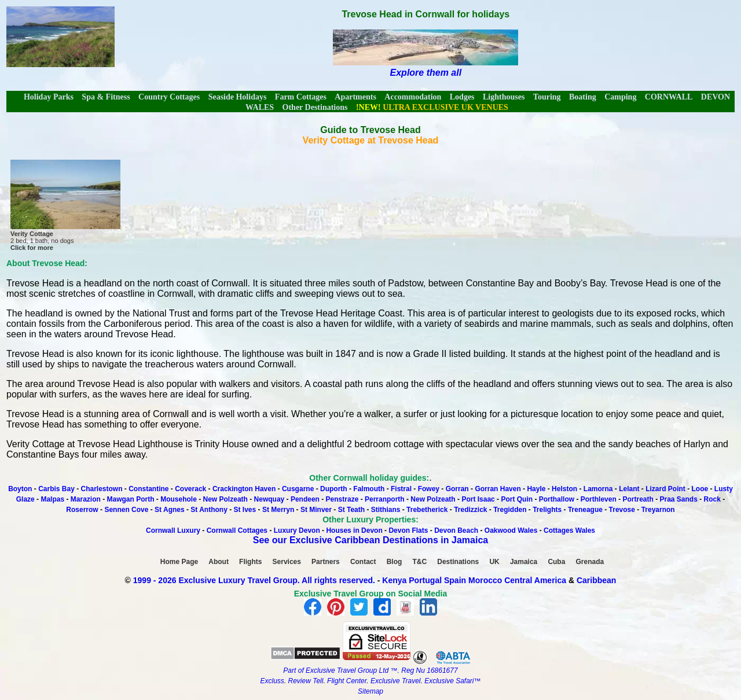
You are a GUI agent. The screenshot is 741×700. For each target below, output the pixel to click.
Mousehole (179, 499)
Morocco (485, 580)
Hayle (536, 489)
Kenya (394, 580)
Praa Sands (678, 499)
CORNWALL (669, 97)
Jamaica (524, 562)
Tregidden (510, 510)
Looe (700, 489)
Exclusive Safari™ (452, 681)
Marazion (86, 499)
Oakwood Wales (511, 530)
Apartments (355, 97)
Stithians (386, 510)
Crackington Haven (244, 489)
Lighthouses (504, 97)
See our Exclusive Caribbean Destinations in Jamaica (370, 540)
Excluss (272, 681)
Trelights (547, 510)
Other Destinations (315, 107)
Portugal (426, 580)
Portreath (638, 499)
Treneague (585, 510)
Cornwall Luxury (173, 530)
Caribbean (596, 580)
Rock (712, 499)
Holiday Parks (49, 97)
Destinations (458, 562)
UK (494, 562)
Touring (547, 97)
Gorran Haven (498, 489)
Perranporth (385, 499)
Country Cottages (169, 97)
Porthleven (599, 499)
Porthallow (557, 499)
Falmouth (369, 489)
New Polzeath (225, 499)
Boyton (20, 489)
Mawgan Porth (131, 499)
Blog (395, 562)
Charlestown (102, 489)
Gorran (457, 489)
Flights (250, 562)
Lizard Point (665, 489)
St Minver (316, 510)
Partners (326, 562)
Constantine (150, 489)
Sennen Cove (126, 510)
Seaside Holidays (238, 97)
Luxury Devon (297, 530)
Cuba (556, 562)
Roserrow (82, 510)
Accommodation (413, 97)
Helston (564, 489)
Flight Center (347, 681)
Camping (620, 97)
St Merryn (278, 510)
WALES (260, 107)
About (219, 562)
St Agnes (170, 510)
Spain (455, 580)
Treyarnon (658, 510)
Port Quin (517, 499)
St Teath (351, 510)
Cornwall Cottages (237, 530)
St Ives (245, 510)
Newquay (269, 499)
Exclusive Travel (395, 681)
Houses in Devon (354, 530)
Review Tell (305, 681)
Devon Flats (408, 530)
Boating (583, 97)
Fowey (429, 489)
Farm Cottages (301, 97)
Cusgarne (298, 489)
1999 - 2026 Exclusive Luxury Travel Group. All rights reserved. (254, 580)
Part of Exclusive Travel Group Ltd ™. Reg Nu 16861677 (370, 670)
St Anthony (209, 510)
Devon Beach (456, 530)
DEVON (716, 97)
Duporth (334, 489)
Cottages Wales (569, 530)
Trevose (622, 510)
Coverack (190, 489)
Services (287, 562)
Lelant (629, 489)
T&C (419, 562)
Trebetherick (427, 510)
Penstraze (342, 499)
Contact (363, 562)
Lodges (462, 97)
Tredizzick (470, 510)
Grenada (590, 562)
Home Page (179, 562)
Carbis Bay (57, 489)
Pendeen (305, 499)
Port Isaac (478, 499)
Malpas (52, 499)
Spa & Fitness (106, 97)
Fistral (401, 489)
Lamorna (598, 489)
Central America (535, 580)
